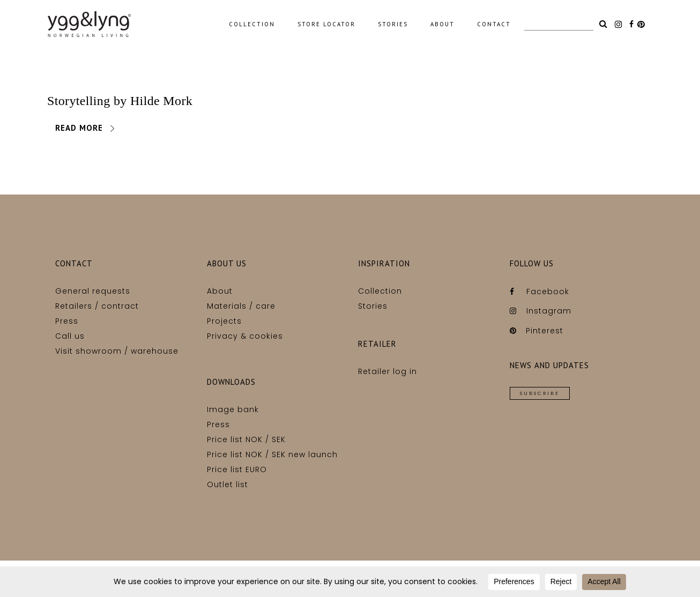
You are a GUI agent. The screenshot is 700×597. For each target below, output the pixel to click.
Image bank (233, 409)
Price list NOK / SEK (246, 439)
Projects (224, 321)
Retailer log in (388, 371)
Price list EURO (237, 469)
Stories (373, 306)
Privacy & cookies (245, 336)
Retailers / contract (97, 306)
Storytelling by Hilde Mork (120, 101)
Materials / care (241, 306)
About (220, 291)
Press (67, 321)
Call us (70, 336)
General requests (93, 291)
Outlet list (228, 484)
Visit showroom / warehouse (117, 351)
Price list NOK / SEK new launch (272, 454)
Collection (380, 291)
